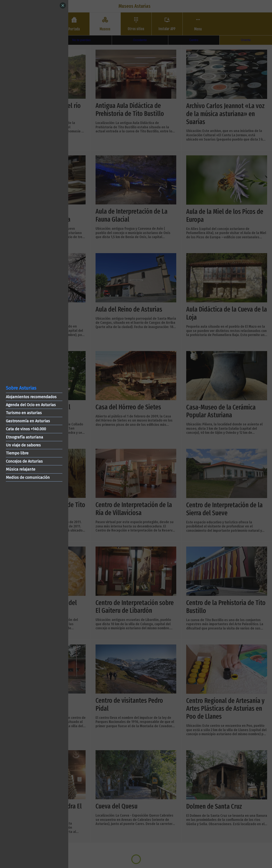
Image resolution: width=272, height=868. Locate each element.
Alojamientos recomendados (31, 397)
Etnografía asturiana (24, 437)
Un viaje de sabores (23, 445)
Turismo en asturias (24, 413)
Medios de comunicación (28, 477)
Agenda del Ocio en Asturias (31, 405)
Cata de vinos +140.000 (26, 429)
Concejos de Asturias (24, 461)
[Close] (63, 5)
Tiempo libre (17, 453)
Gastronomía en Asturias (28, 421)
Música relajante (21, 469)
